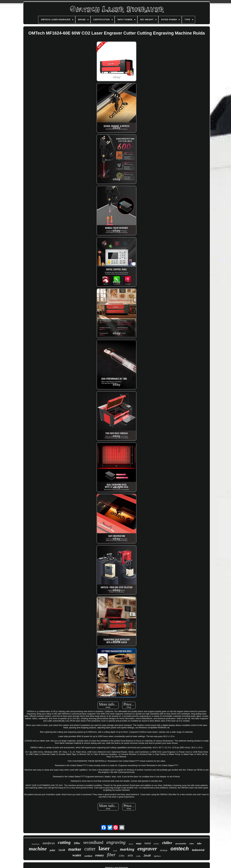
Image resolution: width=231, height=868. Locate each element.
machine (38, 849)
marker (75, 849)
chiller (167, 843)
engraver (147, 849)
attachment (36, 844)
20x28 (115, 851)
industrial (198, 850)
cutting (64, 842)
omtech (180, 849)
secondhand (93, 842)
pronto (156, 844)
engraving (116, 842)
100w (77, 843)
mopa (139, 844)
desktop (164, 850)
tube (199, 843)
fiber (111, 855)
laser (104, 848)
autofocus (49, 843)
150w (192, 844)
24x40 (147, 856)
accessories (181, 844)
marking (127, 849)
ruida (138, 856)
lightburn (157, 856)
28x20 (131, 844)
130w (122, 856)
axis (130, 855)
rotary (100, 855)
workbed (88, 856)
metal (148, 843)
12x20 (62, 850)
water (77, 855)
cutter (90, 849)
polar (53, 850)
